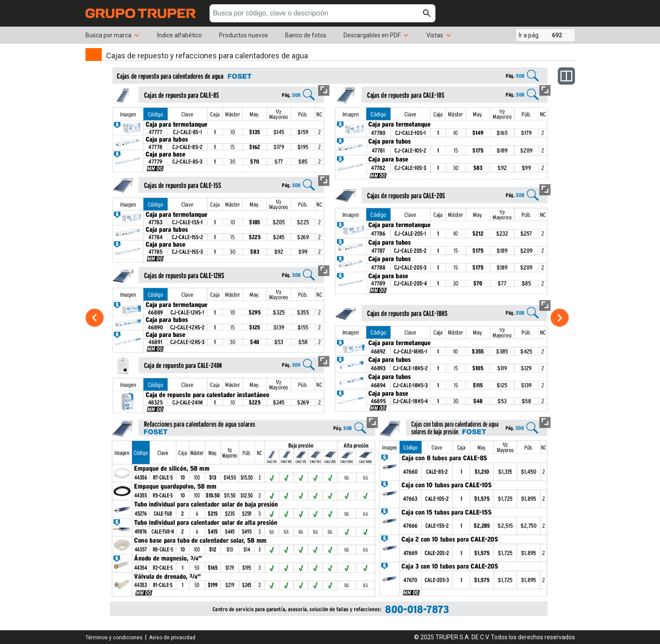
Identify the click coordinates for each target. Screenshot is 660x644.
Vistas (439, 35)
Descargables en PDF (376, 35)
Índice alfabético (179, 35)
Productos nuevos (243, 35)
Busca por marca (113, 35)
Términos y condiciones (114, 638)
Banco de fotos (306, 35)
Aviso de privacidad (172, 638)
